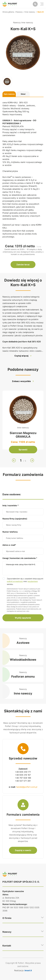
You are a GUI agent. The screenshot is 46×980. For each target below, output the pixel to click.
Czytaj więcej (23, 356)
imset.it (28, 970)
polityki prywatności (15, 581)
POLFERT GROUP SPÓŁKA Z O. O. (21, 882)
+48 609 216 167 (23, 775)
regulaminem (33, 581)
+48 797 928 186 (23, 778)
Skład (23, 94)
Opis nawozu (9, 94)
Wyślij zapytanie (23, 618)
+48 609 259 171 (23, 772)
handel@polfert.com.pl (27, 787)
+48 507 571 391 (23, 781)
